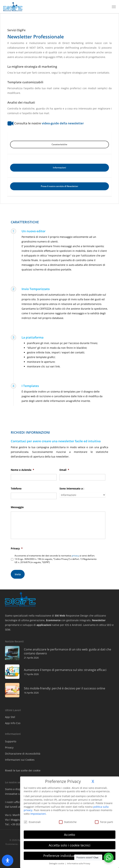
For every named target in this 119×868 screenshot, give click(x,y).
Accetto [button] (70, 835)
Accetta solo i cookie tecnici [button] (70, 845)
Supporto (11, 741)
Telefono (16, 489)
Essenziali (32, 822)
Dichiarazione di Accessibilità (23, 754)
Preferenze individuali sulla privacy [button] (70, 856)
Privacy (17, 550)
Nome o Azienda (22, 470)
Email (64, 470)
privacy (75, 557)
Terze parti (104, 822)
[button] (114, 7)
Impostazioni (38, 814)
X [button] (93, 781)
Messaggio (17, 507)
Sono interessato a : (72, 489)
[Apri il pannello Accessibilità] (8, 860)
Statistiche (68, 822)
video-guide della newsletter (63, 123)
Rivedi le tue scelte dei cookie (23, 770)
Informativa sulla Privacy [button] (79, 864)
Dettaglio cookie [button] (57, 864)
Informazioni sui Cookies (20, 760)
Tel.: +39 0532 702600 (18, 824)
